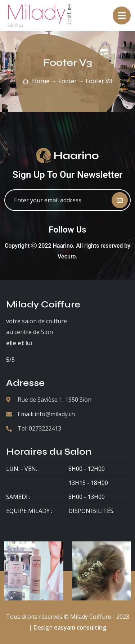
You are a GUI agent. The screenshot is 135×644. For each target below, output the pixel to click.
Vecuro (67, 256)
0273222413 (45, 428)
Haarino (63, 246)
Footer (67, 81)
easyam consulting (80, 627)
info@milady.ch (55, 414)
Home (41, 81)
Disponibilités (91, 511)
